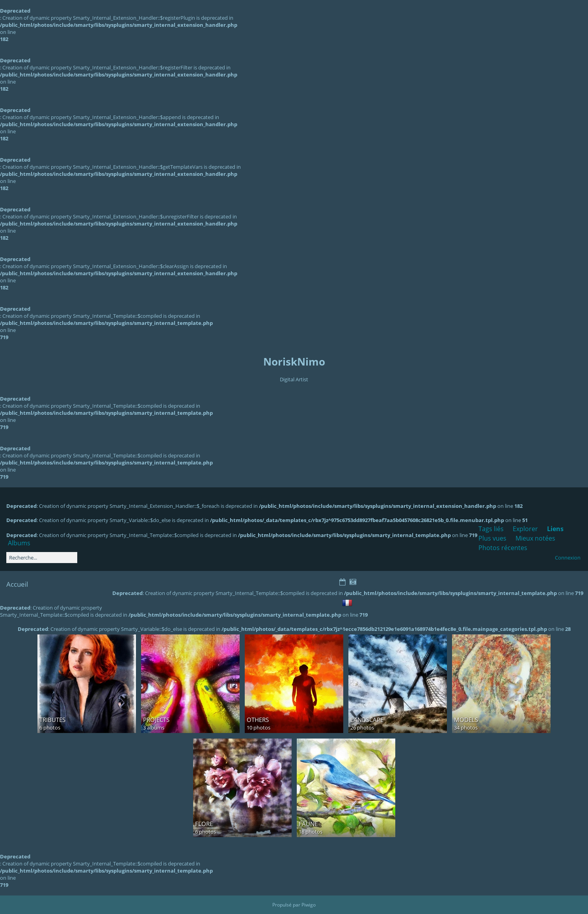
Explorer (525, 529)
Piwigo (309, 905)
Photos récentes (503, 548)
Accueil (17, 584)
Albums (19, 543)
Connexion (568, 558)
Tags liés (491, 529)
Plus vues (492, 538)
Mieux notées (535, 538)
